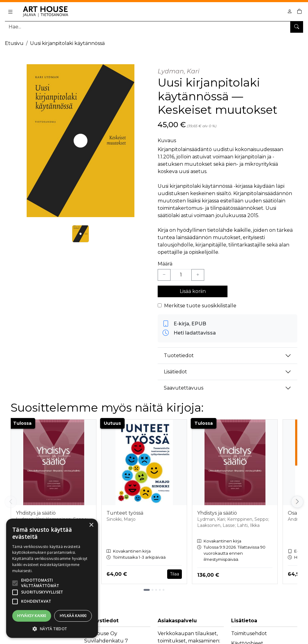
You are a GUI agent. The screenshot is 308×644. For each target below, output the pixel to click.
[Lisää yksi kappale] (198, 275)
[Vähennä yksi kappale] (164, 275)
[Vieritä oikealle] (297, 502)
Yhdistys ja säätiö (36, 513)
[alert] (52, 578)
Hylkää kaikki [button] (73, 616)
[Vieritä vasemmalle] (11, 502)
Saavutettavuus (184, 388)
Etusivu (14, 43)
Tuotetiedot (179, 355)
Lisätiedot (175, 372)
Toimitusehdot (249, 633)
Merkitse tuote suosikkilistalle (200, 306)
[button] (52, 629)
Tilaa (175, 574)
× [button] (91, 525)
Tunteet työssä (125, 513)
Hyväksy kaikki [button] (32, 616)
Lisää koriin (193, 291)
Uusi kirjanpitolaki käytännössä (67, 43)
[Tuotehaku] (154, 27)
